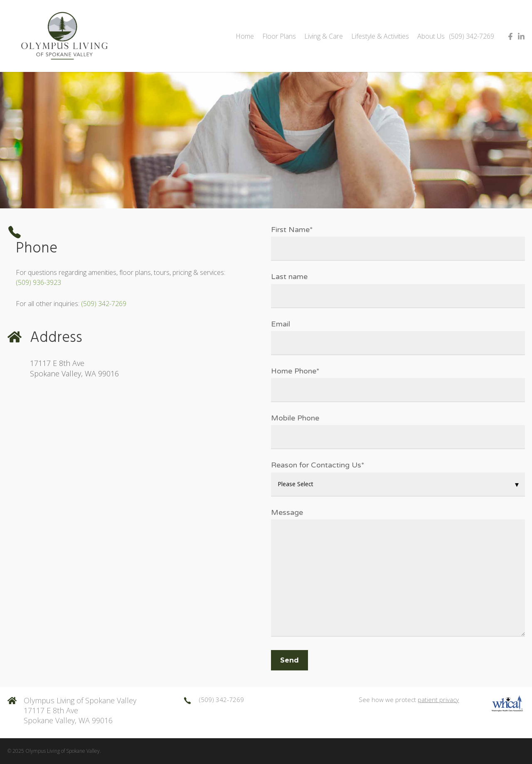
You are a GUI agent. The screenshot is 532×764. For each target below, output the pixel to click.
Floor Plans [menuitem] (279, 36)
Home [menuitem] (245, 36)
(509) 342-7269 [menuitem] (472, 36)
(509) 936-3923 (38, 282)
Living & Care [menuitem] (324, 36)
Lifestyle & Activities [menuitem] (380, 36)
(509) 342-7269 (104, 304)
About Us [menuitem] (431, 36)
